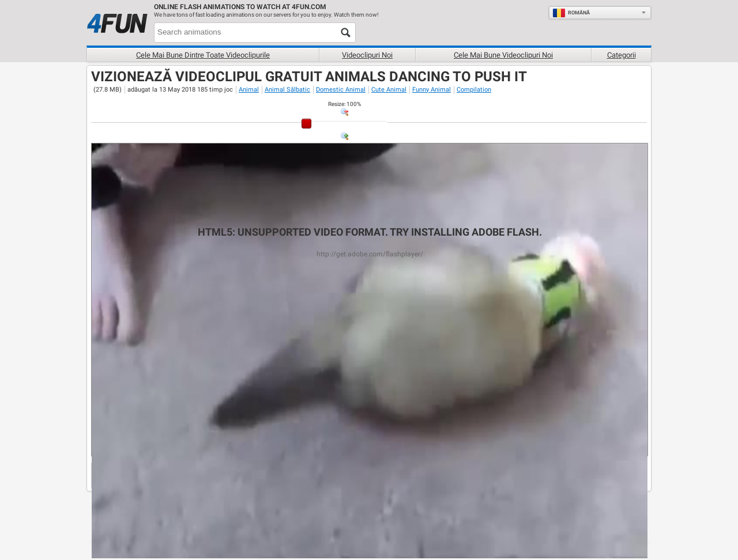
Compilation (474, 90)
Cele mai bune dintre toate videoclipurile (203, 55)
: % (344, 104)
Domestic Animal (341, 90)
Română (571, 13)
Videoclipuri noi (367, 55)
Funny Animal (432, 90)
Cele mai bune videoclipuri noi (503, 55)
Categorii (622, 55)
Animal (249, 90)
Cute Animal (389, 90)
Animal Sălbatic (287, 90)
